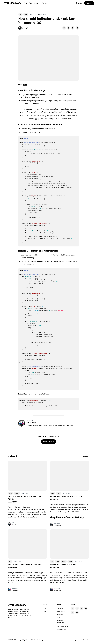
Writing (59, 616)
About (37, 3)
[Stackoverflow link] (81, 607)
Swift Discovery (12, 3)
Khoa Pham (26, 29)
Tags (31, 3)
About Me (60, 607)
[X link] (77, 607)
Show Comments (49, 441)
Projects (45, 3)
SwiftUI (64, 560)
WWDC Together (62, 625)
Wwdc (59, 492)
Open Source (61, 610)
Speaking (60, 613)
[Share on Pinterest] (73, 28)
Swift (26, 14)
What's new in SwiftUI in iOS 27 (64, 564)
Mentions (60, 619)
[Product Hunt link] (73, 612)
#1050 (57, 498)
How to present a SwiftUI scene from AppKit (25, 497)
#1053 (14, 501)
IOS (20, 14)
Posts (26, 3)
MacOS (17, 492)
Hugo (42, 639)
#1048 (57, 567)
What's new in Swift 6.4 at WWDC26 (66, 495)
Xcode (70, 560)
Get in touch (89, 3)
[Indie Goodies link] (77, 612)
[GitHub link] (73, 607)
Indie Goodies (61, 628)
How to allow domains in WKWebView (25, 564)
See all (86, 455)
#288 (25, 85)
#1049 (14, 567)
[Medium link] (86, 607)
